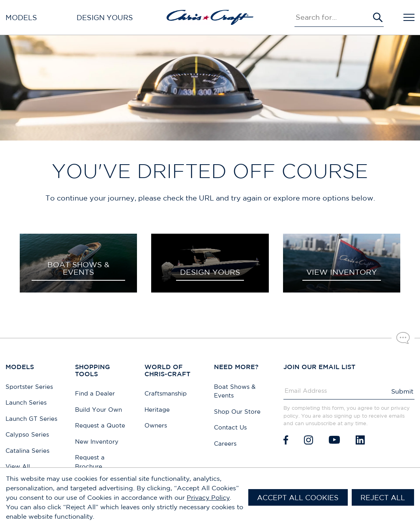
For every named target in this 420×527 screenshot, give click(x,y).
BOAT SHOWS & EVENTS (78, 268)
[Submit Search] (378, 17)
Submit (402, 391)
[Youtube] (334, 440)
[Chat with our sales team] (403, 338)
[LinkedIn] (360, 440)
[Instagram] (308, 440)
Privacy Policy (208, 497)
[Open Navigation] (409, 17)
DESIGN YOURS (210, 272)
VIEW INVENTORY (342, 272)
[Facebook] (286, 440)
